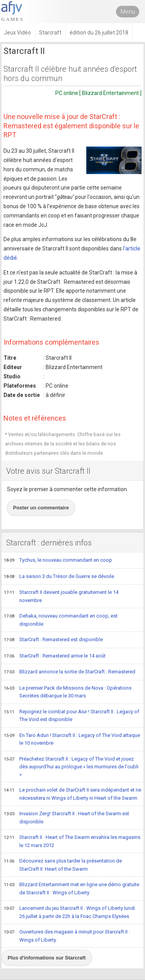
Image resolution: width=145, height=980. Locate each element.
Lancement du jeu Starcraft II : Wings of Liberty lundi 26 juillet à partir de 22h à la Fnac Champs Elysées (69, 912)
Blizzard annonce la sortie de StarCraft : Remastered (70, 672)
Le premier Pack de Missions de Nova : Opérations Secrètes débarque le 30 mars (68, 692)
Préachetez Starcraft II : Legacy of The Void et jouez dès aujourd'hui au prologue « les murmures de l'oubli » (71, 766)
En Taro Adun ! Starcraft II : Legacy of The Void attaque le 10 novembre (72, 739)
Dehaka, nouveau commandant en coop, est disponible (61, 620)
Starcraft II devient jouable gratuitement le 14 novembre (61, 596)
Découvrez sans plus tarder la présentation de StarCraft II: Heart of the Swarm (63, 865)
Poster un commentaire (41, 508)
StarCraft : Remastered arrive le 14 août (55, 656)
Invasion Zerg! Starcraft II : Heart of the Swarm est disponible (67, 817)
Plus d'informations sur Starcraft (47, 958)
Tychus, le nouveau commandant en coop (58, 561)
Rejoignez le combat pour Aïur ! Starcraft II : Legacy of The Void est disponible (72, 715)
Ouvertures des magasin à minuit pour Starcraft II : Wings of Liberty (67, 936)
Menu (128, 12)
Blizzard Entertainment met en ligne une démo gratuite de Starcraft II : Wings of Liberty (72, 888)
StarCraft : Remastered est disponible (53, 640)
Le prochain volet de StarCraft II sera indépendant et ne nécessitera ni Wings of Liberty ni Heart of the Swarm (72, 794)
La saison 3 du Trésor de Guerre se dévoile (59, 577)
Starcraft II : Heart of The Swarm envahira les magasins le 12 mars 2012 (72, 841)
